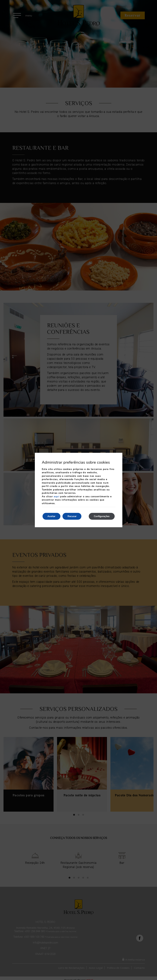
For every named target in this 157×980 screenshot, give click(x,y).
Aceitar (52, 516)
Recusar (73, 516)
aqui (57, 496)
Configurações (101, 516)
